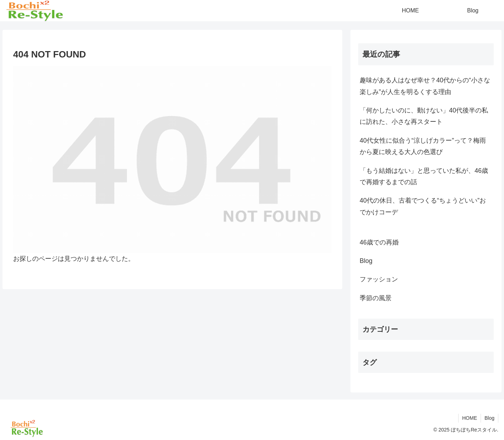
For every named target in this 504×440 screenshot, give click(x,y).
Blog (489, 418)
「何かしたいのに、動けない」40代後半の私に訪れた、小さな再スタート (424, 116)
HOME (470, 418)
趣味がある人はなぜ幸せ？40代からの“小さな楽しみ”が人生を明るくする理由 (425, 86)
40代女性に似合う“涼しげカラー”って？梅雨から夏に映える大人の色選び (423, 146)
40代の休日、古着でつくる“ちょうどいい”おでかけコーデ (423, 206)
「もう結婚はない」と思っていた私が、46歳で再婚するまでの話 (424, 176)
